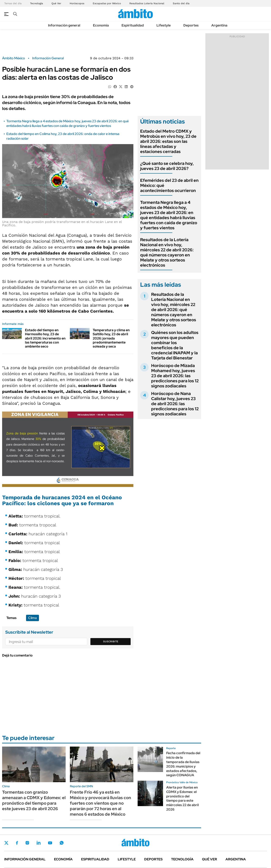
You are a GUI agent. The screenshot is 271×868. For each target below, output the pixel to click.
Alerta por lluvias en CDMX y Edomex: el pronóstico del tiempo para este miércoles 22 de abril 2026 (183, 798)
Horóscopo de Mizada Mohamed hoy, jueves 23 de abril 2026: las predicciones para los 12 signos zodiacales (175, 376)
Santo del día (181, 3)
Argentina (219, 25)
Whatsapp (62, 843)
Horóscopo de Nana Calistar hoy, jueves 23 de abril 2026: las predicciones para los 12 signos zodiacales (175, 404)
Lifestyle (164, 25)
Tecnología (37, 3)
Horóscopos (77, 3)
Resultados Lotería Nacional (147, 3)
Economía (101, 25)
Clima (32, 618)
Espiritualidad (133, 25)
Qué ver (209, 859)
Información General (48, 58)
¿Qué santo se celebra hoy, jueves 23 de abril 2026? (167, 166)
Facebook (17, 843)
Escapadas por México (107, 3)
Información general (64, 25)
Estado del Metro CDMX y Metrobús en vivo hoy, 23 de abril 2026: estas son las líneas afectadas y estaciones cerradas (168, 141)
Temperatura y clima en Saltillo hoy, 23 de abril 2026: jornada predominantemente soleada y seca (111, 338)
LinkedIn (39, 843)
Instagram (27, 843)
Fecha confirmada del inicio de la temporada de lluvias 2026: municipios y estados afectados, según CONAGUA (183, 764)
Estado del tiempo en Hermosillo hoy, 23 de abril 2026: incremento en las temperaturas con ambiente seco (45, 338)
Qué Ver (56, 3)
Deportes (191, 25)
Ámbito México (14, 58)
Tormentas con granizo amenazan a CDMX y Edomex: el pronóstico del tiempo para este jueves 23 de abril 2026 (34, 800)
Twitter (6, 843)
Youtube (50, 843)
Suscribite (111, 641)
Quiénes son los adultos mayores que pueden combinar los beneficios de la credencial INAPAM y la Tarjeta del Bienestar (175, 345)
